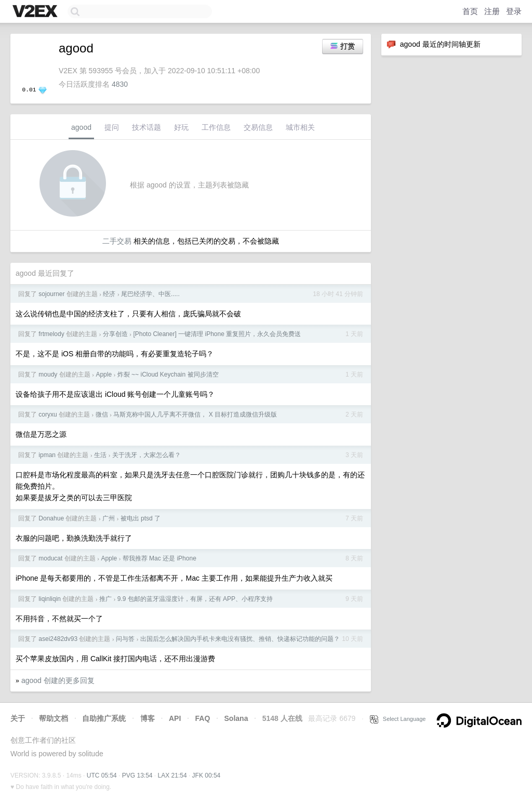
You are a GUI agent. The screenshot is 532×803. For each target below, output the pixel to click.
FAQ (203, 718)
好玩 (181, 127)
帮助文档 (54, 718)
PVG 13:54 (137, 775)
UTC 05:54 (102, 775)
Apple (104, 374)
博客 (148, 718)
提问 (112, 127)
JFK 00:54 (207, 775)
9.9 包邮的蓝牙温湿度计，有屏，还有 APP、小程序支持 (195, 599)
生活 (100, 455)
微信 (102, 414)
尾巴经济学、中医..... (150, 294)
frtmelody (51, 334)
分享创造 (115, 334)
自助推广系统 (104, 718)
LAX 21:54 (172, 775)
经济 (109, 294)
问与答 (125, 639)
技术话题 (147, 127)
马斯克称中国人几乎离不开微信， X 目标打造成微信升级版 (195, 414)
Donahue (51, 518)
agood (81, 127)
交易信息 (258, 127)
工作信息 (216, 127)
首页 (470, 11)
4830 (120, 84)
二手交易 (117, 241)
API (175, 718)
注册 (492, 11)
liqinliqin (50, 599)
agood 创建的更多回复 (58, 680)
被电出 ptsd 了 (141, 518)
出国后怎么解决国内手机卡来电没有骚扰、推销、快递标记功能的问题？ (240, 639)
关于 (18, 718)
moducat (50, 558)
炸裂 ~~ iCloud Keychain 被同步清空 (168, 374)
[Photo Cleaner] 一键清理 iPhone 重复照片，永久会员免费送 (217, 334)
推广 (105, 599)
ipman (47, 455)
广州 (109, 518)
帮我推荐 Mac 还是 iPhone (159, 558)
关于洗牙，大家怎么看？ (147, 455)
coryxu (48, 414)
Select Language (398, 719)
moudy (48, 374)
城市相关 (300, 127)
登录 (514, 11)
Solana (236, 718)
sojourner (51, 294)
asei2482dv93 (58, 639)
